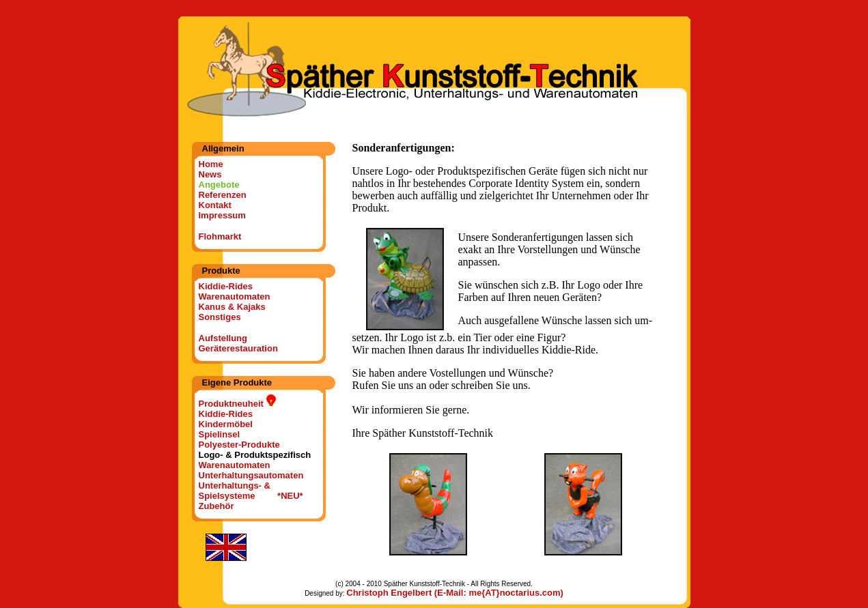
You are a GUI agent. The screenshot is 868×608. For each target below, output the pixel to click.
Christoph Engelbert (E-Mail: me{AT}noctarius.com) (455, 593)
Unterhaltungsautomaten (251, 475)
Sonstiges (220, 317)
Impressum (222, 215)
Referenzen (223, 195)
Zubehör (216, 506)
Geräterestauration (238, 348)
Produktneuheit (238, 404)
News (210, 174)
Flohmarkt (220, 236)
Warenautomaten (235, 296)
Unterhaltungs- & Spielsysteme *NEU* (251, 491)
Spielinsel (220, 434)
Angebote (219, 185)
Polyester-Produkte (239, 445)
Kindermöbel (226, 424)
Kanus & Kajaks (232, 307)
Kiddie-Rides (226, 286)
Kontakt (215, 205)
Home (211, 164)
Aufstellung (223, 338)
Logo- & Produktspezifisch (255, 455)
